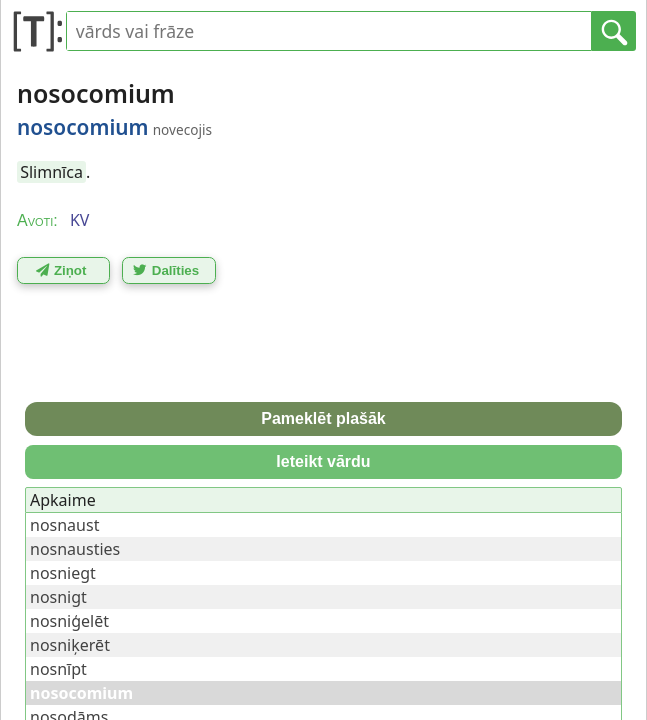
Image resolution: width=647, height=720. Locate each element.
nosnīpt (58, 669)
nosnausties (75, 549)
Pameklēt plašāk (323, 418)
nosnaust (64, 525)
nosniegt (63, 573)
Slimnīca (51, 172)
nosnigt (58, 597)
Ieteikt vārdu (323, 461)
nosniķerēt (70, 645)
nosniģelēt (69, 621)
